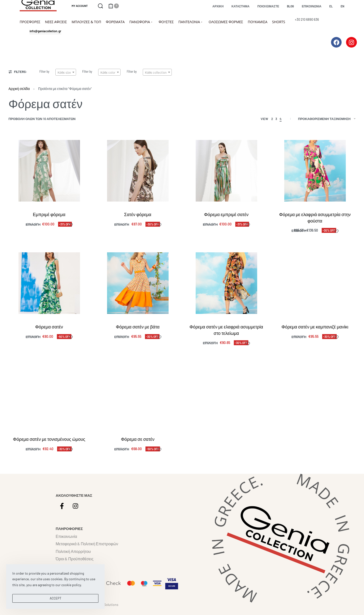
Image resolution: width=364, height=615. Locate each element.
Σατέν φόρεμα (138, 214)
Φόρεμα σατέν (49, 327)
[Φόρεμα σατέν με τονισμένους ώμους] (49, 401)
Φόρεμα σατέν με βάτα (138, 327)
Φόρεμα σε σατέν (138, 447)
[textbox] (66, 72)
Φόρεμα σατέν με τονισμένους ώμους (49, 444)
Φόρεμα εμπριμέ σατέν (226, 214)
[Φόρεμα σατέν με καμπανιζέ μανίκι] (315, 286)
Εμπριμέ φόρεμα (49, 214)
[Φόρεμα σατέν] (49, 283)
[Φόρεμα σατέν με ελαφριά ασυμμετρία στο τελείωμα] (226, 285)
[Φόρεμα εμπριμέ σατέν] (226, 171)
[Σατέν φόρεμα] (138, 171)
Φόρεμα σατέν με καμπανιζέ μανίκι (315, 329)
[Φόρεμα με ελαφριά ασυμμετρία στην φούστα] (315, 171)
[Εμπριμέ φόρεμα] (49, 171)
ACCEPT (55, 598)
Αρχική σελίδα (19, 89)
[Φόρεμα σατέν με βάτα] (138, 284)
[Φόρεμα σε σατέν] (138, 404)
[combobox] (66, 72)
